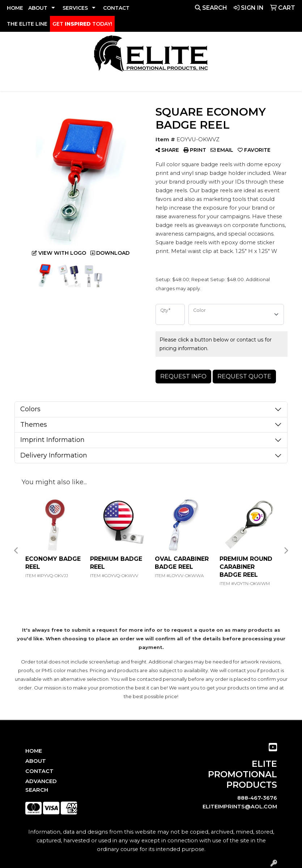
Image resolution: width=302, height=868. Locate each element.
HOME (15, 8)
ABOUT (38, 8)
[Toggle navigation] (11, 83)
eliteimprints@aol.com (240, 807)
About (36, 761)
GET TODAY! (82, 24)
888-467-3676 (257, 798)
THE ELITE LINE (27, 24)
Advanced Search (41, 786)
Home (34, 751)
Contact (39, 771)
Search (211, 8)
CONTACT (116, 8)
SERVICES (75, 8)
